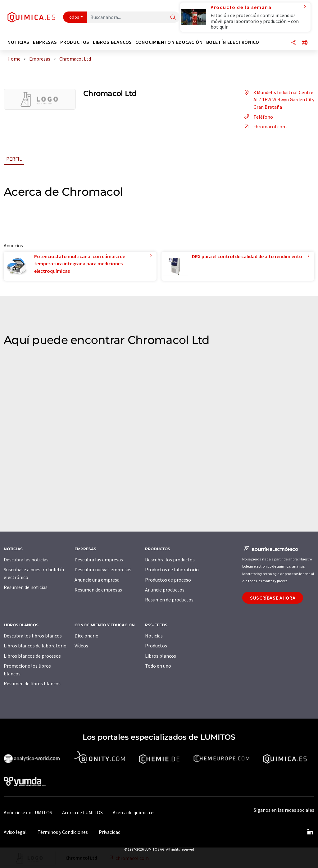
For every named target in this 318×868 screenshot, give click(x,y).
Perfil (14, 159)
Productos (156, 646)
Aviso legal (15, 832)
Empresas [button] (45, 42)
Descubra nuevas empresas (103, 569)
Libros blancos (161, 656)
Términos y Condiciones (63, 832)
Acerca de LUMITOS (82, 812)
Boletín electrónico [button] (233, 42)
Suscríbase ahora (273, 598)
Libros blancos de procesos (32, 656)
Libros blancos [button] (112, 42)
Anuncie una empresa (97, 580)
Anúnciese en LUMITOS (28, 812)
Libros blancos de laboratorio (35, 646)
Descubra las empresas (99, 560)
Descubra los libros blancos (33, 636)
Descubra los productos (170, 560)
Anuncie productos (165, 590)
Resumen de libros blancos (32, 683)
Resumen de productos (169, 600)
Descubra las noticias (26, 560)
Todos (73, 17)
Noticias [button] (18, 42)
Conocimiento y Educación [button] (169, 42)
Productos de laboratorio (172, 569)
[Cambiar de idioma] (305, 43)
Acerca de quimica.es (134, 812)
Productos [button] (75, 42)
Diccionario (86, 636)
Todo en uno (158, 666)
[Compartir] (293, 43)
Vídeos (81, 646)
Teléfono (258, 117)
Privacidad (110, 832)
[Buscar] (173, 18)
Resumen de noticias (26, 587)
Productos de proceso (168, 580)
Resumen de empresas (98, 590)
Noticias (154, 636)
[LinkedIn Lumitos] (310, 832)
